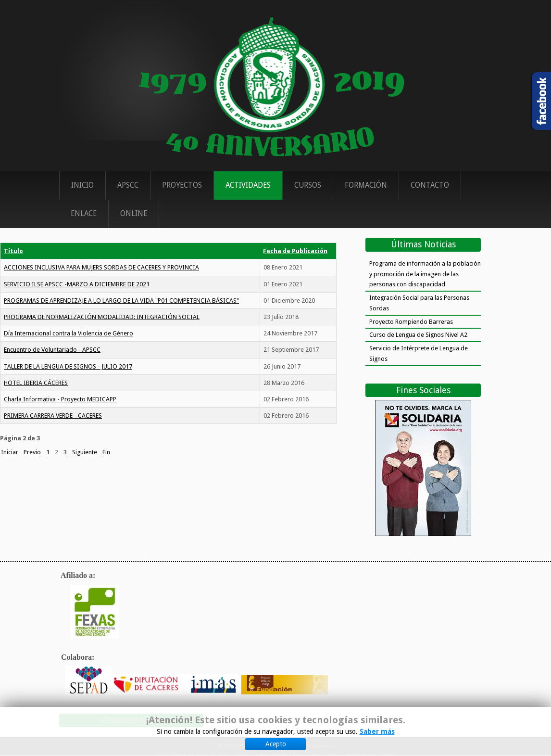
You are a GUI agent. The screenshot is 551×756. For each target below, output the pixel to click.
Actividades (248, 185)
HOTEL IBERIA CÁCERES (36, 383)
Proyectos (182, 185)
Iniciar (10, 452)
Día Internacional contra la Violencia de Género (69, 333)
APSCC (128, 185)
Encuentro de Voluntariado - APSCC (52, 350)
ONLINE (134, 214)
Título (13, 251)
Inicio (82, 185)
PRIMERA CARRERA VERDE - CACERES (53, 416)
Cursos (308, 185)
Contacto (430, 185)
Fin (106, 452)
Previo (32, 452)
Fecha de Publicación (295, 251)
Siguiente (85, 452)
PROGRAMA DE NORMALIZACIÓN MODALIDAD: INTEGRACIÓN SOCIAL (102, 317)
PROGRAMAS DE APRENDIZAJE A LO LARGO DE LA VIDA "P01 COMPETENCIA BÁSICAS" (121, 301)
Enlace (84, 214)
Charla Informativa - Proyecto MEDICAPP (60, 399)
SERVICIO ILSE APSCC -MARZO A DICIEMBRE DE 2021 (77, 284)
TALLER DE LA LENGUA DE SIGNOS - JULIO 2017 (68, 366)
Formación (366, 185)
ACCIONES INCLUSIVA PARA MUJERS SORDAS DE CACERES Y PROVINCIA (101, 267)
